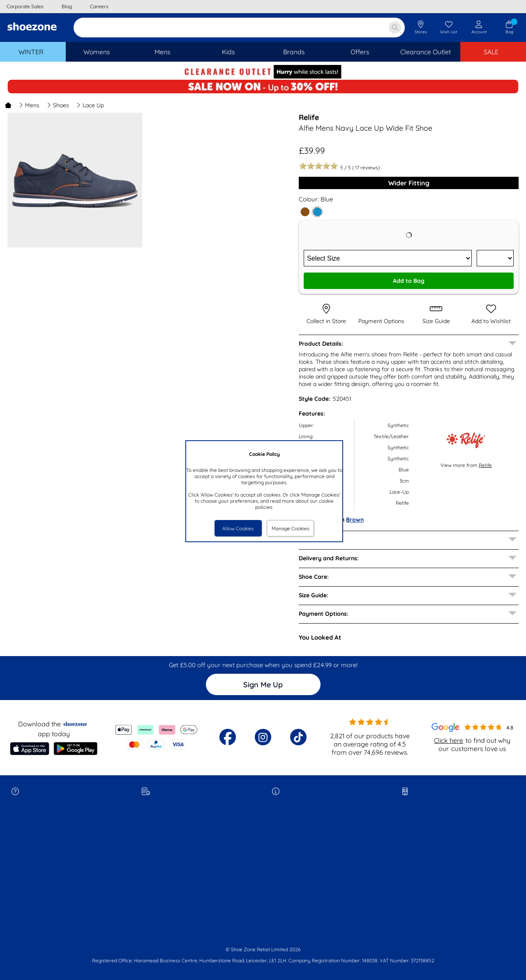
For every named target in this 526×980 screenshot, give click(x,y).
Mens (29, 105)
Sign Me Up (263, 685)
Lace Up (90, 105)
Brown (355, 520)
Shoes (58, 105)
